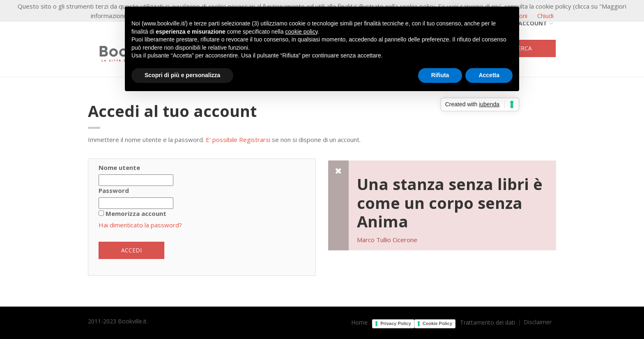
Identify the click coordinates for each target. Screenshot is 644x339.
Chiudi (545, 16)
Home (359, 323)
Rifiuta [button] (440, 75)
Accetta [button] (489, 75)
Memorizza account (136, 213)
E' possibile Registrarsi (238, 140)
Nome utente (119, 167)
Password (114, 190)
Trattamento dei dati (488, 323)
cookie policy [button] (301, 32)
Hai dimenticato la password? (140, 225)
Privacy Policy (396, 323)
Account (530, 23)
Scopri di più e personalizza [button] (182, 75)
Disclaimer (538, 322)
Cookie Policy (437, 323)
